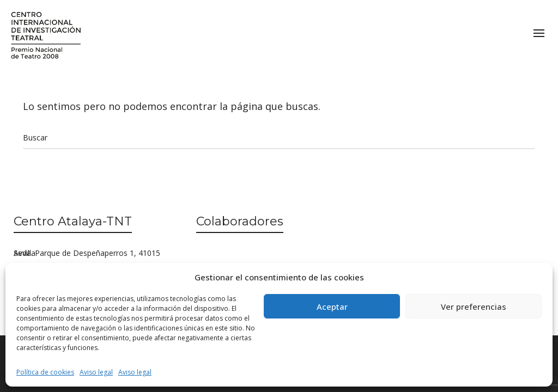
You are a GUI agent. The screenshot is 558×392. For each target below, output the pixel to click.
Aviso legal (96, 372)
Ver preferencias (474, 307)
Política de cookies (45, 372)
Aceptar (332, 307)
